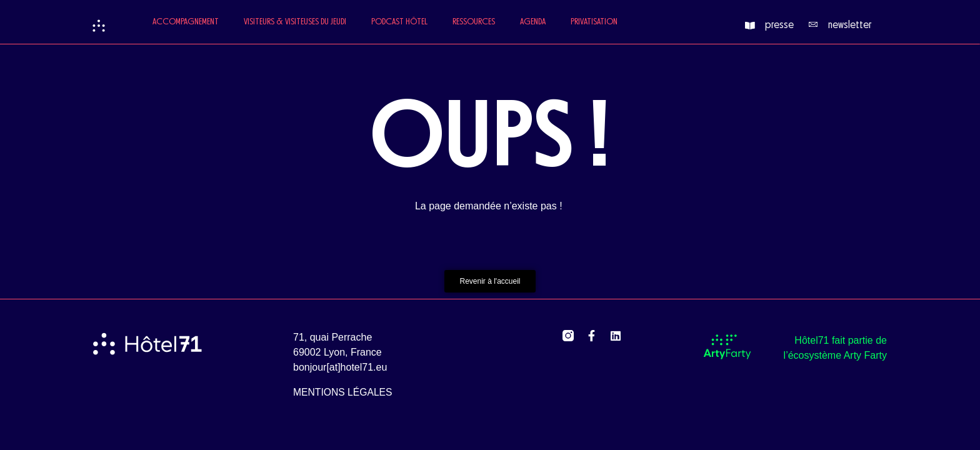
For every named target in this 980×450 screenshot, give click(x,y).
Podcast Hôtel (399, 22)
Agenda (533, 22)
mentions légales (343, 392)
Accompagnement (186, 22)
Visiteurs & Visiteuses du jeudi (295, 22)
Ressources (474, 22)
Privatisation (594, 22)
